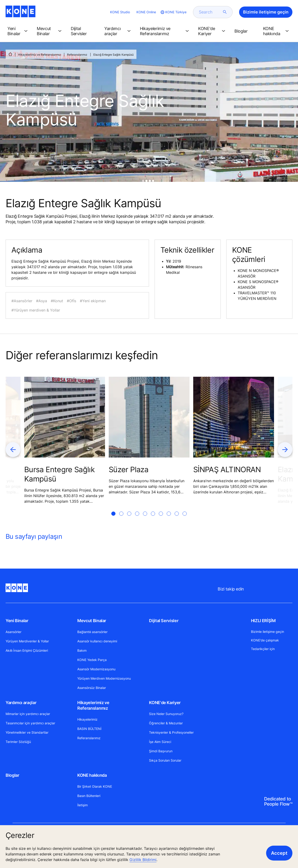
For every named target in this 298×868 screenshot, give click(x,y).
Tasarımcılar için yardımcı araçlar (30, 723)
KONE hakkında (92, 775)
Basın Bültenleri (89, 796)
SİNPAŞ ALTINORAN (227, 470)
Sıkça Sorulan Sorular (165, 760)
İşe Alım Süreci (160, 742)
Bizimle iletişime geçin (268, 632)
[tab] (113, 519)
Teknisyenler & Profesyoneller (171, 732)
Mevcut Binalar (92, 621)
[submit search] (225, 12)
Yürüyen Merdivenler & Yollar (27, 641)
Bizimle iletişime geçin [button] (266, 12)
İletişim (83, 805)
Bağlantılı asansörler (92, 632)
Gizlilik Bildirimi (143, 860)
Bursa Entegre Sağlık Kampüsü (59, 474)
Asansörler (14, 632)
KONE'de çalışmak (265, 640)
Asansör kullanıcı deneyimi (97, 641)
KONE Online (146, 12)
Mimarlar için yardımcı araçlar (28, 714)
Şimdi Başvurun (161, 751)
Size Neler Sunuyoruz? (166, 714)
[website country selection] (173, 12)
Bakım (82, 650)
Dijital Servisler (164, 621)
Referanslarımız (77, 55)
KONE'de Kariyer (165, 703)
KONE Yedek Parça (92, 660)
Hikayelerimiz (87, 719)
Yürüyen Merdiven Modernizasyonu (104, 678)
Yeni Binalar (17, 621)
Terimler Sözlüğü (18, 742)
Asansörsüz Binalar (92, 688)
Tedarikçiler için (263, 649)
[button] (18, 31)
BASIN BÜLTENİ (89, 729)
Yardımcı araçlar (21, 703)
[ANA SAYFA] (10, 54)
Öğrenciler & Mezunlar (166, 723)
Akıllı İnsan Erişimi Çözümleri (27, 650)
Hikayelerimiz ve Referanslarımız (40, 55)
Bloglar (12, 775)
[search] (210, 12)
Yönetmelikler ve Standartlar (27, 732)
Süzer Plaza (129, 470)
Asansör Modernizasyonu (96, 669)
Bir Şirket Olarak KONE (95, 786)
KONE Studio (120, 12)
